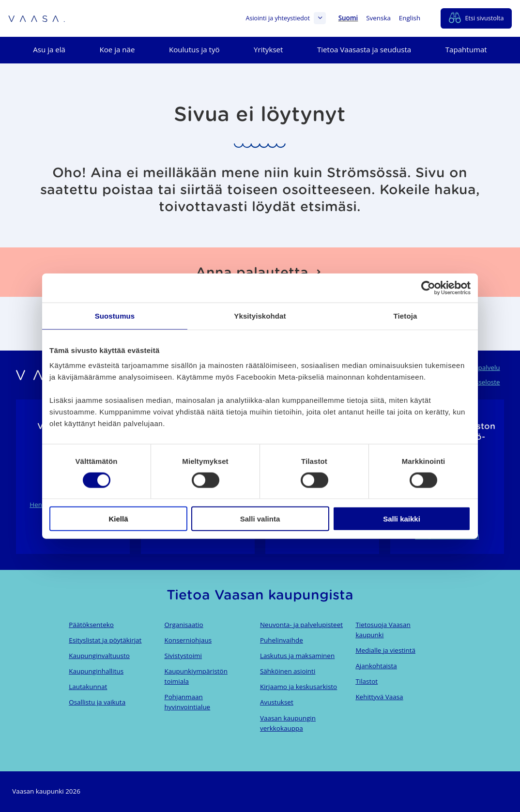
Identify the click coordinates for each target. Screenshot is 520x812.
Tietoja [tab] (405, 315)
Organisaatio (184, 625)
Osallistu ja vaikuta (97, 702)
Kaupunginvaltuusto (99, 656)
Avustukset (277, 702)
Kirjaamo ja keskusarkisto (298, 687)
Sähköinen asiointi (288, 671)
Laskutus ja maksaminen (297, 656)
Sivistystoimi (183, 656)
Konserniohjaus (188, 640)
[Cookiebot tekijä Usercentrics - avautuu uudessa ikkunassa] (428, 288)
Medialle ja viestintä (385, 650)
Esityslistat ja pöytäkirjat (105, 640)
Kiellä (118, 519)
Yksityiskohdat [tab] (260, 315)
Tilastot (367, 681)
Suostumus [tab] (115, 315)
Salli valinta (260, 519)
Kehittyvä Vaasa (379, 697)
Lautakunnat (88, 687)
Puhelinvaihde (282, 640)
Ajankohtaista (376, 666)
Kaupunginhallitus (96, 671)
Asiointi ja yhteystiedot (286, 18)
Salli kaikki (402, 519)
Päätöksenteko (91, 625)
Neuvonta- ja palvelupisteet (301, 625)
